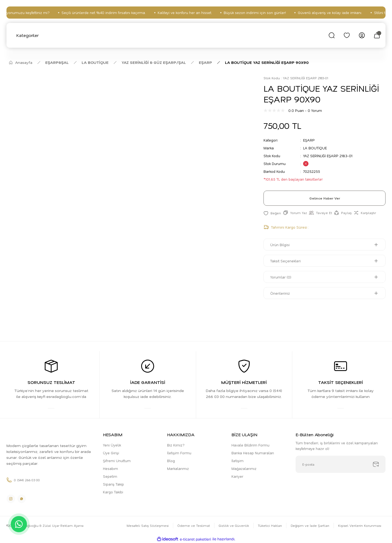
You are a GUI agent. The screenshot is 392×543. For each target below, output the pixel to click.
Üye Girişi (111, 453)
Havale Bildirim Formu (250, 445)
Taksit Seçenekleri (285, 261)
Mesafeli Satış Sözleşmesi (148, 525)
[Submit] (376, 464)
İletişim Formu (179, 453)
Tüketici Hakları (270, 525)
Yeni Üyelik (112, 445)
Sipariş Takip (113, 484)
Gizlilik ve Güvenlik (234, 525)
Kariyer (237, 476)
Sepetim (110, 476)
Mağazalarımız (244, 468)
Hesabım (110, 468)
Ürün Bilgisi (280, 245)
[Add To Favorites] (272, 213)
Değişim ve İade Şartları (310, 525)
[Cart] (377, 35)
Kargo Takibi (113, 492)
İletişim (237, 461)
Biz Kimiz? (176, 445)
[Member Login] (362, 35)
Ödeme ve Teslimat (194, 525)
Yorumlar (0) (281, 277)
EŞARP (309, 140)
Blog (171, 461)
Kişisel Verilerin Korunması (360, 525)
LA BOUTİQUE (315, 148)
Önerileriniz (280, 293)
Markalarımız (178, 468)
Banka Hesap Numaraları (253, 453)
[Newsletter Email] (341, 464)
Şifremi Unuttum (117, 461)
